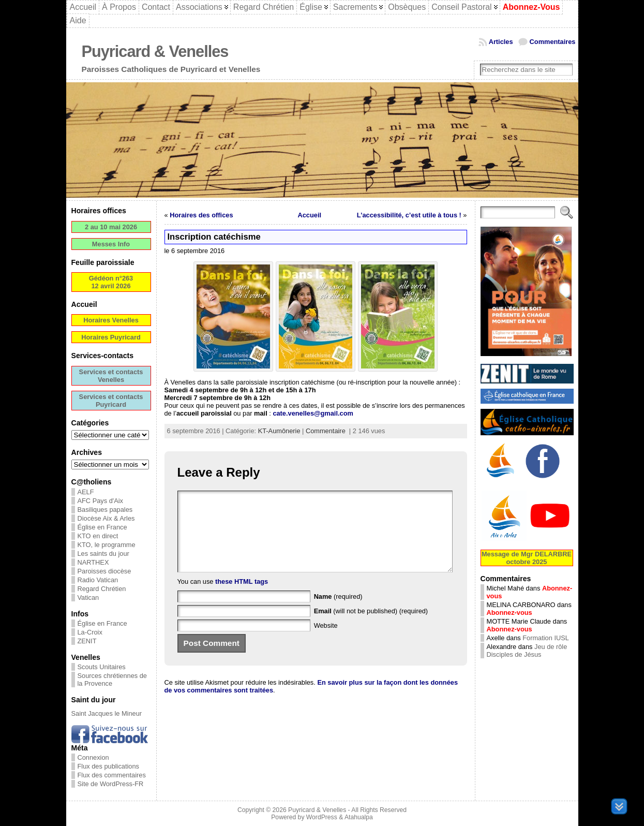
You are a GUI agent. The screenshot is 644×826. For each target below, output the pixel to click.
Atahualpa (359, 817)
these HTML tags (242, 597)
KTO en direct (98, 536)
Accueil (310, 215)
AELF (86, 492)
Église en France (102, 527)
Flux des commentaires (112, 775)
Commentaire (326, 431)
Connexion (93, 757)
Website (326, 641)
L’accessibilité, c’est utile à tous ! (409, 215)
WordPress (322, 817)
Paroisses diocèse (104, 571)
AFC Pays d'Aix (101, 501)
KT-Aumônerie (279, 431)
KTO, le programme (107, 545)
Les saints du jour (103, 554)
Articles (501, 42)
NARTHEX (93, 562)
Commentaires (553, 42)
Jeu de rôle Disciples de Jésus (527, 651)
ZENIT (87, 641)
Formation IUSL (546, 638)
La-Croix (90, 632)
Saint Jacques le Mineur (107, 713)
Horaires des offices (201, 215)
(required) (338, 612)
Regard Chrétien (102, 589)
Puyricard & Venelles (155, 51)
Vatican (88, 598)
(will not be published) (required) (371, 626)
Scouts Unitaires (102, 667)
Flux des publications (109, 766)
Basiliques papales (105, 510)
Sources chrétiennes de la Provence (112, 680)
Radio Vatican (98, 580)
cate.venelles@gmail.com (313, 413)
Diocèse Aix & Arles (106, 518)
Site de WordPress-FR (111, 784)
